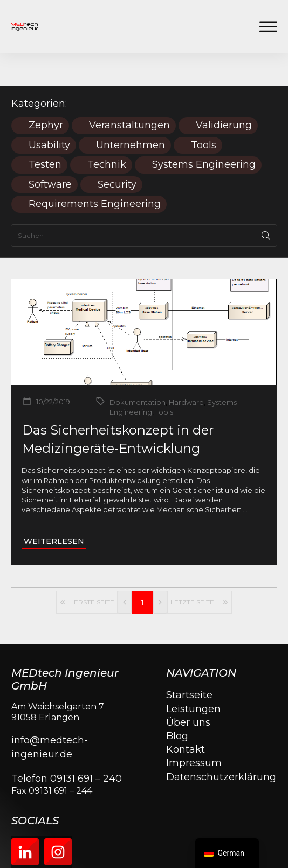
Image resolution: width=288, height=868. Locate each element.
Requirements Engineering (95, 172)
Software (50, 152)
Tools (204, 113)
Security (117, 152)
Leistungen (193, 677)
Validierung (224, 93)
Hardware (186, 370)
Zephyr (46, 93)
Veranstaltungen (129, 93)
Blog (177, 704)
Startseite (189, 663)
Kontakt (186, 717)
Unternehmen (131, 113)
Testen (45, 132)
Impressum (194, 731)
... (245, 477)
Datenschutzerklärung (221, 745)
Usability (49, 113)
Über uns (188, 690)
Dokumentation (138, 370)
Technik (107, 132)
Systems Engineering (204, 132)
